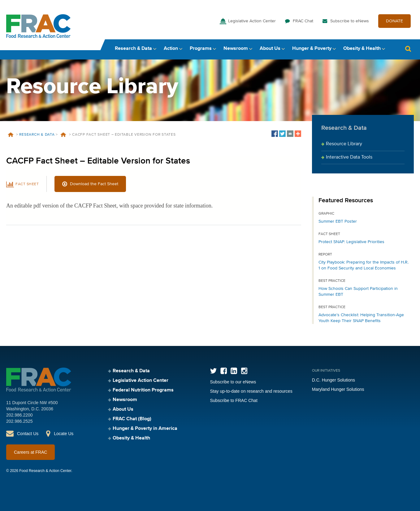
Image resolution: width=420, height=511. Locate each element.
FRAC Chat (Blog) (132, 419)
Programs (201, 49)
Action (171, 49)
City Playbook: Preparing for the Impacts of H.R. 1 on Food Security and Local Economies (364, 265)
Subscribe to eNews (350, 21)
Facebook (224, 371)
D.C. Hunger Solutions (333, 380)
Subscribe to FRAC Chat (234, 400)
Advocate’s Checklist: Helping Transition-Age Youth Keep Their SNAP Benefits (361, 318)
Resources (63, 135)
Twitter (213, 371)
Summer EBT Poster (338, 221)
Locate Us (64, 434)
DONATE (394, 21)
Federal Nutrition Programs (143, 390)
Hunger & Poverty (312, 49)
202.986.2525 (19, 421)
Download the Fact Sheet (94, 184)
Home (11, 135)
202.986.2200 (19, 415)
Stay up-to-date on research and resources (251, 391)
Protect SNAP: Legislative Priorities (351, 242)
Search (408, 49)
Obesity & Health (362, 49)
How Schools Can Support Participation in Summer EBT (358, 292)
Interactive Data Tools (349, 157)
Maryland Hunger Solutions (338, 389)
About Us (270, 49)
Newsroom (236, 49)
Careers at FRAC (30, 452)
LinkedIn (234, 371)
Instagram (244, 371)
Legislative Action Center (252, 21)
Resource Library (344, 144)
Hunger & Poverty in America (145, 429)
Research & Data (133, 49)
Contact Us (28, 434)
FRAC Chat (303, 21)
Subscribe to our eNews (233, 382)
